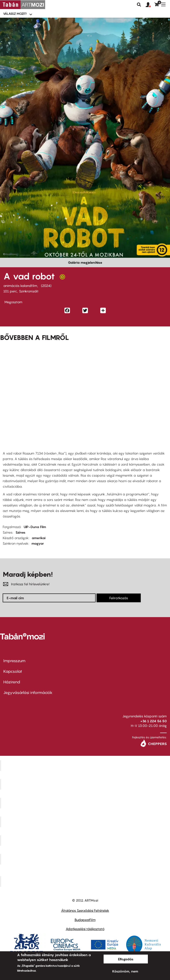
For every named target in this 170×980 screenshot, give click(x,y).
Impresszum (14, 661)
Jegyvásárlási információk (28, 693)
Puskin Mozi (86, 822)
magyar (38, 543)
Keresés (139, 5)
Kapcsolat (13, 671)
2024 (46, 286)
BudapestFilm (85, 920)
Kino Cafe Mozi (86, 784)
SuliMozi (86, 840)
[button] (150, 5)
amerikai (39, 538)
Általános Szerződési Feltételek (85, 910)
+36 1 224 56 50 (154, 721)
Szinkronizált (29, 291)
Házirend (12, 682)
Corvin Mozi (86, 766)
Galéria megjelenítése (85, 262)
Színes (20, 532)
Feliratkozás (119, 598)
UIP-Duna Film (35, 527)
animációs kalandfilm (20, 286)
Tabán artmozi (86, 859)
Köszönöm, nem (125, 971)
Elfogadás (126, 959)
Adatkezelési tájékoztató (85, 929)
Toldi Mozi (86, 881)
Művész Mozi (86, 803)
